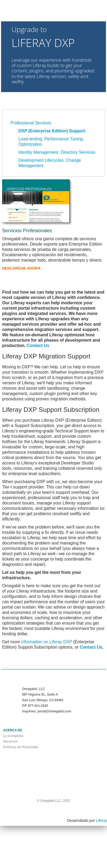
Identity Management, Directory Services (57, 152)
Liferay (101, 820)
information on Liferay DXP (47, 642)
